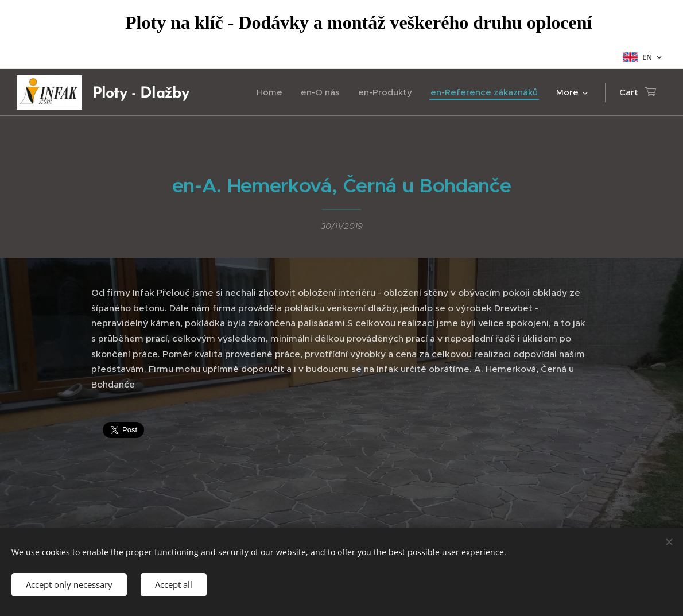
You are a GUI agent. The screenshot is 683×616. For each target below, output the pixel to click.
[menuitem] (273, 92)
